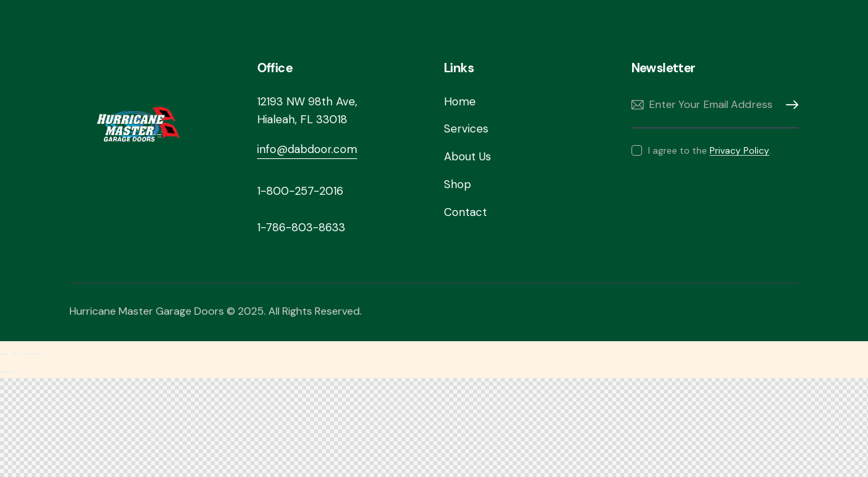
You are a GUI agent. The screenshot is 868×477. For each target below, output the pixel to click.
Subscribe (788, 105)
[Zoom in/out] (4, 354)
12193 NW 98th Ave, (307, 101)
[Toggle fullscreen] (15, 354)
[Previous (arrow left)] (4, 372)
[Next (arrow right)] (15, 372)
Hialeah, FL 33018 (302, 119)
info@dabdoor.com (307, 149)
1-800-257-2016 (300, 191)
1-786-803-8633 (301, 227)
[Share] (27, 354)
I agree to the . (710, 150)
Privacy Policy (739, 151)
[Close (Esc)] (38, 354)
